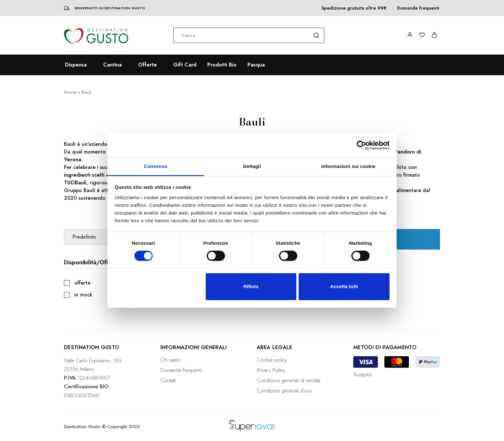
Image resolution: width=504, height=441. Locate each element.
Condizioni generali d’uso (284, 391)
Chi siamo (171, 360)
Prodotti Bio (222, 65)
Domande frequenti (418, 8)
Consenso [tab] (155, 166)
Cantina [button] (113, 65)
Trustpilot (362, 375)
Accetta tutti (344, 287)
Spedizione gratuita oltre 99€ (354, 8)
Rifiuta (251, 287)
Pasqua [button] (256, 65)
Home (70, 92)
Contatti (168, 380)
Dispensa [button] (76, 65)
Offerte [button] (148, 65)
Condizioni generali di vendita (289, 380)
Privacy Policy (271, 370)
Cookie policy (272, 360)
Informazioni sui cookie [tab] (349, 166)
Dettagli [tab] (252, 166)
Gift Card (185, 65)
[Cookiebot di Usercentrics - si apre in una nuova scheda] (361, 145)
